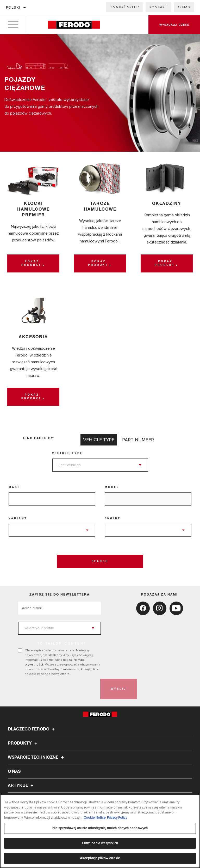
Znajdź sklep (124, 7)
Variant (18, 519)
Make (14, 487)
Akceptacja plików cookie (100, 858)
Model (112, 487)
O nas (184, 7)
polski (13, 7)
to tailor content (62, 644)
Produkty (23, 743)
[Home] (74, 25)
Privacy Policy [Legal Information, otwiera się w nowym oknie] (117, 818)
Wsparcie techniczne (37, 757)
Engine (113, 519)
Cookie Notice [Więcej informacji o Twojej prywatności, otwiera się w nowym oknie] (95, 818)
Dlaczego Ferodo (32, 729)
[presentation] (58, 689)
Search (100, 561)
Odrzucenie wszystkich (100, 843)
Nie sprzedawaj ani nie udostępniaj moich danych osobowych (100, 828)
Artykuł (21, 786)
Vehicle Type (67, 453)
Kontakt (158, 7)
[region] (100, 831)
